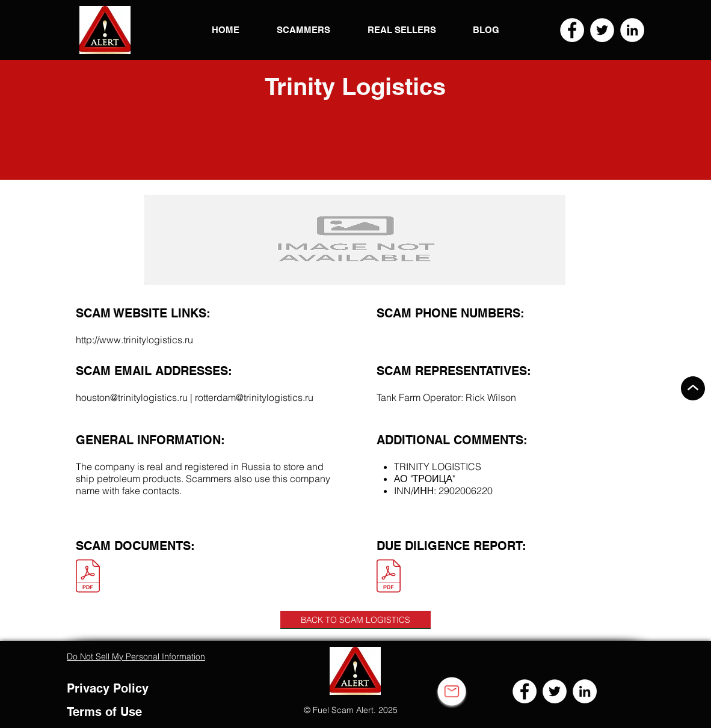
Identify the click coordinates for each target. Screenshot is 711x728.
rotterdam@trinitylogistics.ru (254, 397)
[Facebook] (572, 30)
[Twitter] (602, 30)
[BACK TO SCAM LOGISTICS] (355, 620)
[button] (105, 30)
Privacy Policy (108, 688)
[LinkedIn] (632, 30)
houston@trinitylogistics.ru (132, 397)
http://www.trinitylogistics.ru (134, 340)
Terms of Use (104, 712)
